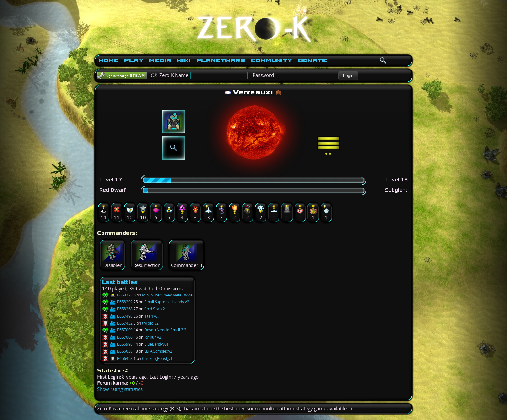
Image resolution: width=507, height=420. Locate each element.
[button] (348, 76)
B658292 (117, 302)
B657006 (117, 337)
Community (272, 60)
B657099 (117, 330)
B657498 (117, 316)
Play (134, 60)
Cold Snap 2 (155, 309)
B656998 (117, 344)
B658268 (117, 309)
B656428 (117, 358)
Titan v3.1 (153, 316)
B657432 (117, 323)
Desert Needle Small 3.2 (165, 330)
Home (108, 60)
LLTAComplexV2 (158, 351)
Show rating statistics (120, 389)
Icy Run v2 (153, 337)
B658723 (117, 295)
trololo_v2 (150, 323)
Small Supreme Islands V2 (167, 302)
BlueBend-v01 (156, 344)
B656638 (117, 351)
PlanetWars (221, 60)
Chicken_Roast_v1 (157, 358)
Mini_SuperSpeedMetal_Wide (167, 295)
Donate (313, 60)
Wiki (183, 60)
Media (160, 60)
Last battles (120, 282)
